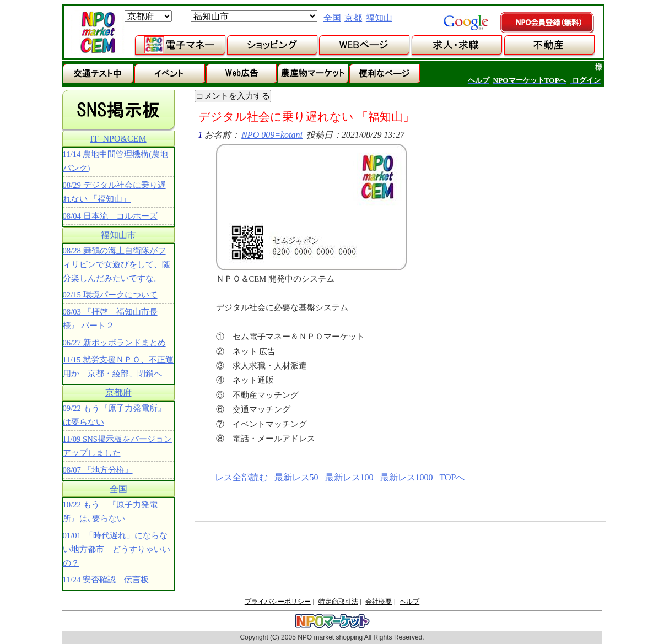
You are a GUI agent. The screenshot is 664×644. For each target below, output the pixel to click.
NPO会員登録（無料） (548, 23)
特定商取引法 (338, 602)
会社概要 (379, 602)
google (466, 23)
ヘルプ (409, 602)
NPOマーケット (98, 33)
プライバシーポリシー (278, 602)
